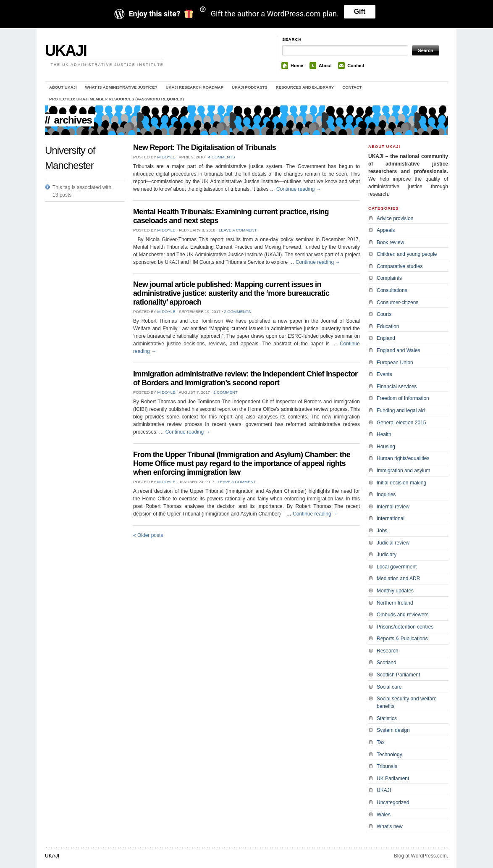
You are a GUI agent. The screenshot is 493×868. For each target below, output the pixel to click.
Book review (390, 242)
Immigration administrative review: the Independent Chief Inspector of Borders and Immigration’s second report (245, 378)
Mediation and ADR (398, 579)
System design (393, 730)
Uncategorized (393, 802)
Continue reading (299, 189)
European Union (395, 363)
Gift (360, 12)
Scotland (387, 663)
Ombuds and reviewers (403, 615)
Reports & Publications (402, 639)
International (391, 518)
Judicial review (393, 543)
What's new (390, 826)
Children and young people (407, 254)
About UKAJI (63, 87)
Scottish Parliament (398, 675)
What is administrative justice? (121, 87)
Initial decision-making (401, 483)
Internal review (393, 507)
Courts (384, 314)
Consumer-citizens (397, 302)
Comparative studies (400, 266)
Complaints (389, 278)
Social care (389, 687)
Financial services (397, 387)
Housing (386, 447)
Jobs (382, 531)
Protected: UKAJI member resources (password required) (117, 99)
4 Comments (222, 157)
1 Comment (226, 392)
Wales (384, 815)
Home (297, 66)
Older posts (148, 535)
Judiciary (387, 555)
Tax (381, 742)
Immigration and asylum (403, 471)
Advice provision (395, 218)
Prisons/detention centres (405, 627)
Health (384, 434)
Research (387, 651)
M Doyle (166, 157)
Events (384, 374)
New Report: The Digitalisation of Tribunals (205, 147)
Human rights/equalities (403, 458)
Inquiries (386, 494)
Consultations (392, 290)
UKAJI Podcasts (250, 87)
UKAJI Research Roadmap (195, 87)
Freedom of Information (403, 398)
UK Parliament (393, 779)
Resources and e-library (305, 87)
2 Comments (237, 312)
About (325, 66)
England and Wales (399, 350)
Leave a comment (238, 230)
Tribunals (387, 766)
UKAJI (66, 51)
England (386, 338)
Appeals (386, 230)
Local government (397, 567)
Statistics (387, 718)
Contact (356, 66)
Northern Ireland (395, 603)
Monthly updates (395, 591)
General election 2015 (401, 423)
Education (388, 326)
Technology (389, 755)
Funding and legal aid (401, 410)
